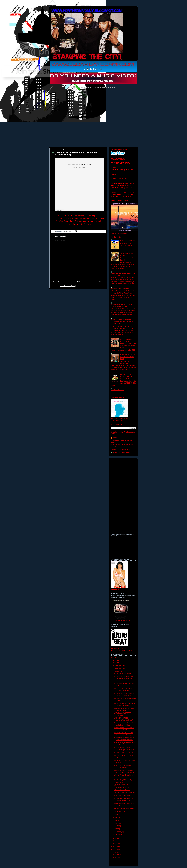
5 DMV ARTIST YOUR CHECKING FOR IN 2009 (128, 357)
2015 (115, 838)
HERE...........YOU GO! (128, 241)
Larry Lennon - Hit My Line (123, 674)
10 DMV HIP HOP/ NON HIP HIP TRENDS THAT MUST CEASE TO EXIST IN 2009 (122, 322)
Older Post (102, 281)
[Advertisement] (78, 262)
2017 (115, 660)
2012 (115, 847)
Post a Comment (59, 240)
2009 (115, 855)
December (118, 665)
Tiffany (115, 438)
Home (79, 281)
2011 (115, 849)
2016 (115, 663)
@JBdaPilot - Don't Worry (123, 796)
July (116, 817)
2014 (115, 841)
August (117, 815)
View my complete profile (121, 452)
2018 (115, 657)
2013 (115, 844)
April (116, 826)
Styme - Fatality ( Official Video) (125, 808)
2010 (115, 852)
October (118, 671)
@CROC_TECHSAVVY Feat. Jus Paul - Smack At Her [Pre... (124, 679)
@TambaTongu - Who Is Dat (124, 753)
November (118, 668)
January (118, 835)
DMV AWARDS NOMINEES (120, 289)
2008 (115, 858)
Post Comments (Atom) (68, 286)
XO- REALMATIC (126, 339)
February (118, 832)
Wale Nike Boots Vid (117, 390)
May (116, 823)
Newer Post (55, 281)
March (117, 829)
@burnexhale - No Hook (122, 790)
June (117, 820)
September (119, 812)
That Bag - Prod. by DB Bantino (125, 793)
